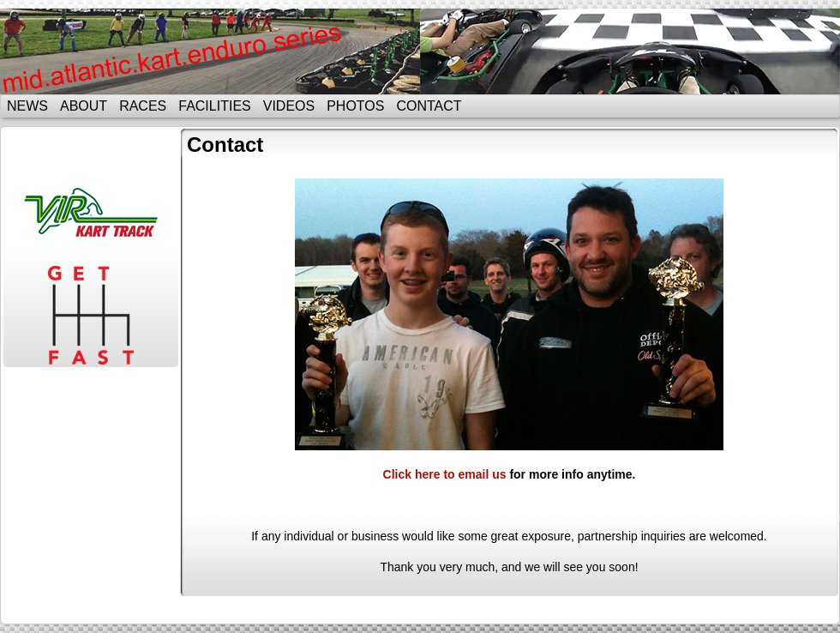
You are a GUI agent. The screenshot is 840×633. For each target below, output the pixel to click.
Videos (289, 106)
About (84, 106)
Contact (429, 106)
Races (143, 106)
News (27, 106)
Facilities (214, 106)
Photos (355, 106)
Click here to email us (445, 474)
